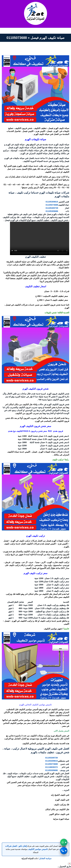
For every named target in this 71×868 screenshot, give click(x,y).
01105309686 (52, 211)
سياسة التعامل (45, 858)
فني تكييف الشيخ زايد (60, 795)
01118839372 (52, 767)
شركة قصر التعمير (19, 782)
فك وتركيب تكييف (62, 805)
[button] (64, 842)
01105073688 (52, 205)
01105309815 (52, 202)
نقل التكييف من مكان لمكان (57, 809)
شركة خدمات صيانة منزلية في (35, 785)
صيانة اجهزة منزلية (61, 819)
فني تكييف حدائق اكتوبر (59, 814)
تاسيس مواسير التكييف (38, 849)
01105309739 (52, 208)
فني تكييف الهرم (62, 800)
